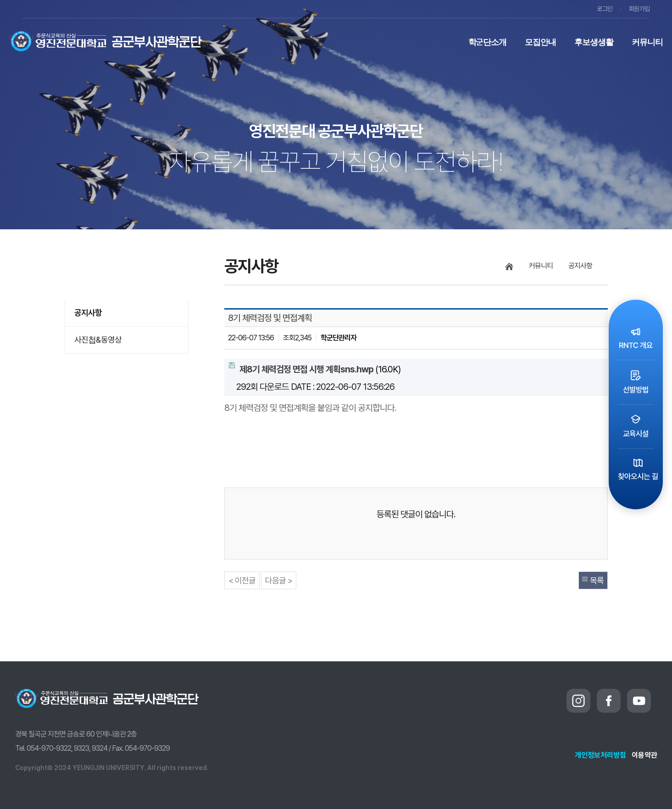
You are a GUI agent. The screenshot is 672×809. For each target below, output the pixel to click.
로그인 (605, 9)
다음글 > (279, 580)
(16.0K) (315, 368)
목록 (597, 580)
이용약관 (644, 755)
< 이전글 (242, 580)
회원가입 (639, 9)
